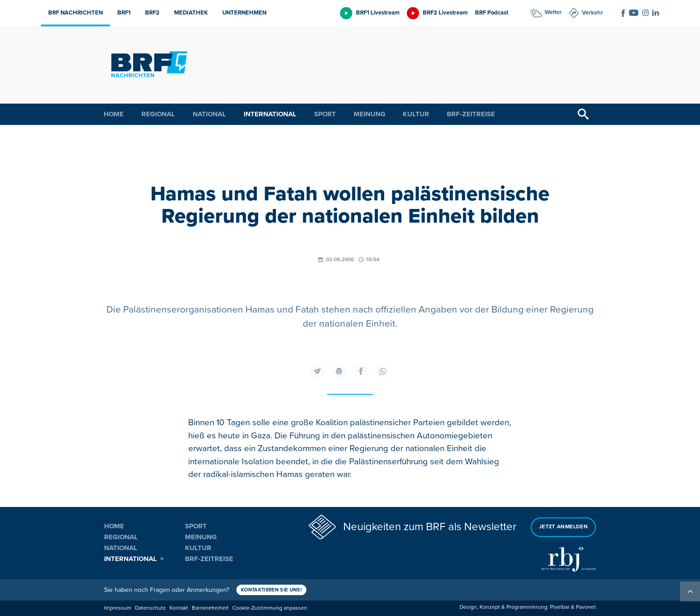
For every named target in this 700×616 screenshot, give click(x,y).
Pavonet (586, 607)
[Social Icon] (623, 13)
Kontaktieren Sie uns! (271, 590)
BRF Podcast (492, 13)
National (209, 114)
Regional (158, 114)
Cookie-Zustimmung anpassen (270, 608)
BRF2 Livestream (445, 13)
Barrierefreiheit (210, 608)
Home (114, 114)
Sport (325, 114)
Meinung (370, 114)
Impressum (118, 608)
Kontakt (179, 608)
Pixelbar (560, 607)
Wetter (553, 12)
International (270, 114)
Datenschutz (150, 608)
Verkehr (592, 13)
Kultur (416, 114)
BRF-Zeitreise (471, 114)
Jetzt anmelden (563, 527)
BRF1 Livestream (378, 13)
